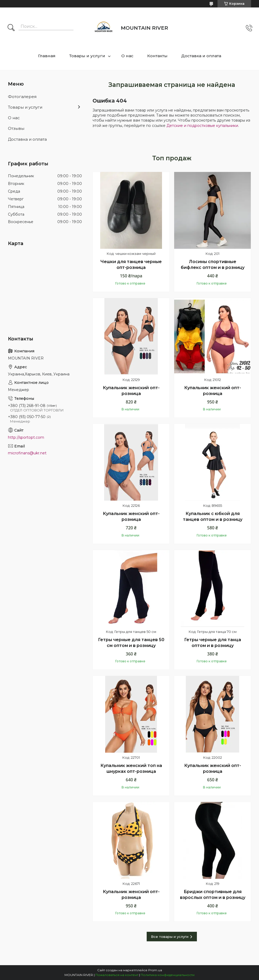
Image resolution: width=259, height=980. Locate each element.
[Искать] (11, 28)
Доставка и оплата (201, 56)
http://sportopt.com (26, 437)
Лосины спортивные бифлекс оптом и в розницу (213, 265)
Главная (47, 56)
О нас (127, 56)
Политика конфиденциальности (168, 975)
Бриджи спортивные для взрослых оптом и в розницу (213, 895)
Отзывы (16, 128)
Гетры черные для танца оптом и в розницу (213, 643)
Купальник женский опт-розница (131, 391)
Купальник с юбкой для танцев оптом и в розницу (213, 516)
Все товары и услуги (170, 937)
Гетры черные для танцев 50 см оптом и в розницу (131, 643)
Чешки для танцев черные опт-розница (131, 265)
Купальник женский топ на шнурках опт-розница (131, 768)
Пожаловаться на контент (117, 975)
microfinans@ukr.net (27, 453)
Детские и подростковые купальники (202, 126)
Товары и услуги (87, 56)
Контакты (157, 56)
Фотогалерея (22, 97)
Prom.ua (155, 970)
